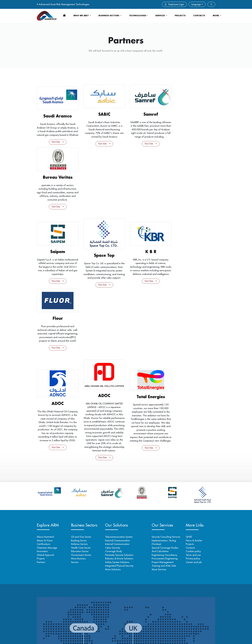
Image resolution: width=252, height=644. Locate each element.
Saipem (57, 190)
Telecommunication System (119, 413)
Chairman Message (47, 424)
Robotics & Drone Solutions (120, 435)
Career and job (194, 438)
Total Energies (149, 271)
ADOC (57, 280)
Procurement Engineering (164, 435)
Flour (195, 190)
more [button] (216, 16)
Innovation (42, 427)
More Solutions (113, 446)
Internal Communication (118, 420)
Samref (149, 114)
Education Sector (80, 427)
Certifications (44, 420)
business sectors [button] (109, 16)
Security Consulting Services (166, 413)
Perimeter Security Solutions (120, 431)
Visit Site (57, 143)
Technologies (138, 16)
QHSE (189, 413)
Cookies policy (193, 427)
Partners (41, 438)
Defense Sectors (80, 420)
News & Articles (194, 417)
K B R (149, 188)
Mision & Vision (45, 417)
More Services (159, 446)
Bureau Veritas (195, 114)
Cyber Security (113, 424)
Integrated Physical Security (120, 442)
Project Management (162, 438)
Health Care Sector (81, 424)
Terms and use (193, 431)
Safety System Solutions (118, 438)
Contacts (190, 424)
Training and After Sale (164, 442)
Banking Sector (79, 417)
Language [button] (196, 4)
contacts (199, 16)
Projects (180, 16)
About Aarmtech (45, 413)
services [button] (160, 16)
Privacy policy (193, 435)
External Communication (118, 417)
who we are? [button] (81, 16)
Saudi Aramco (57, 114)
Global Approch (45, 431)
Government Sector (81, 431)
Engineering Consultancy (164, 431)
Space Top (103, 191)
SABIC (103, 114)
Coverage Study (114, 427)
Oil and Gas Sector (81, 413)
